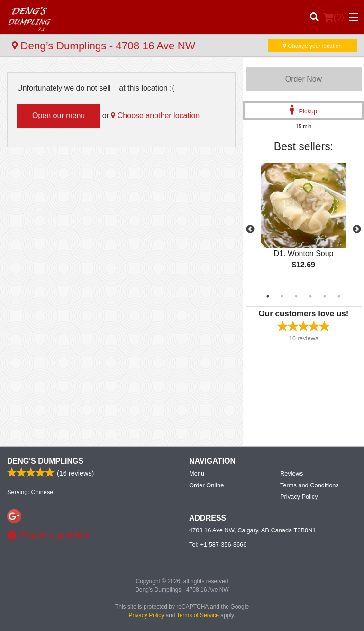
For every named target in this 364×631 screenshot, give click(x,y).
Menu (197, 473)
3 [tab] (296, 296)
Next (357, 229)
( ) (334, 17)
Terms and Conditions (309, 485)
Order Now (304, 79)
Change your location (312, 46)
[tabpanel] (304, 224)
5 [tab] (325, 296)
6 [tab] (339, 296)
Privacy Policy (299, 497)
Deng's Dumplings (45, 461)
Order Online (206, 485)
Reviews (291, 473)
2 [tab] (282, 296)
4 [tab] (310, 296)
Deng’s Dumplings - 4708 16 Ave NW (104, 46)
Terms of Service (198, 615)
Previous (250, 229)
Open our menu (59, 115)
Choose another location (155, 115)
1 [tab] (268, 296)
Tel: (218, 544)
